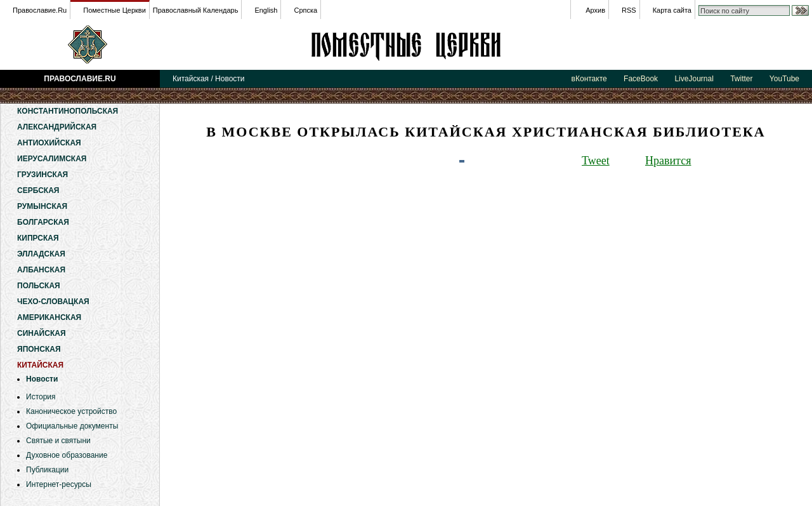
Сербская (38, 190)
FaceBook (641, 79)
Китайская (406, 44)
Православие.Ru (40, 10)
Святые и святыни (58, 441)
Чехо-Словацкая (53, 302)
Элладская (41, 254)
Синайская (42, 333)
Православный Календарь (196, 10)
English (266, 10)
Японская (39, 349)
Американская (49, 317)
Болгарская (43, 222)
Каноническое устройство (71, 411)
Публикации (47, 470)
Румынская (42, 206)
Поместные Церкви (115, 10)
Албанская (41, 270)
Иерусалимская (52, 159)
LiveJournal (694, 79)
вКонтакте (589, 79)
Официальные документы (72, 426)
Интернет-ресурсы (59, 484)
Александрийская (57, 127)
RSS (629, 10)
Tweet (596, 161)
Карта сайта (672, 10)
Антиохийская (49, 143)
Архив (595, 10)
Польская (39, 286)
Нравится (668, 161)
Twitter (741, 79)
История (41, 397)
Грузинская (43, 175)
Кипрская (38, 238)
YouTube (784, 79)
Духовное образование (67, 455)
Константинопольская (68, 111)
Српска (305, 10)
